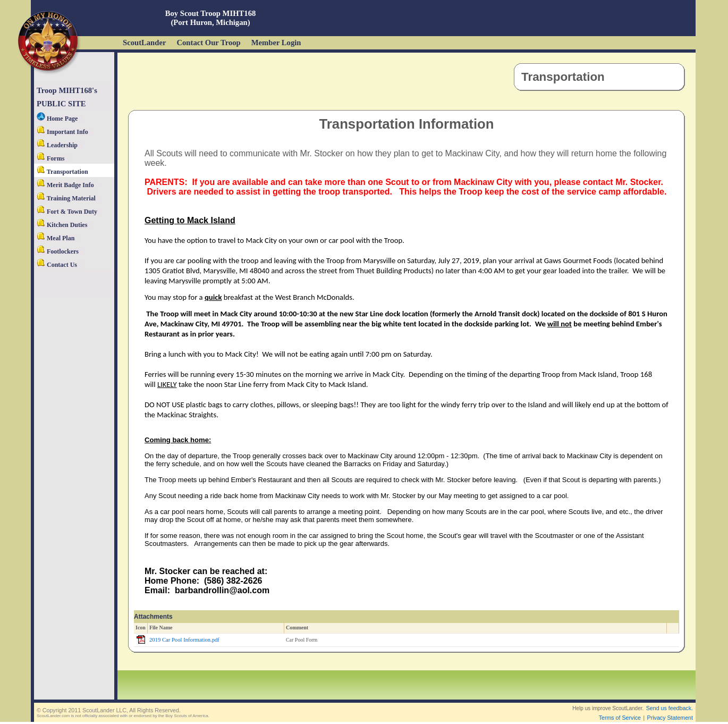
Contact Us (57, 265)
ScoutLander (144, 43)
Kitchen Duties (62, 225)
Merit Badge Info (65, 185)
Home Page (57, 119)
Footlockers (58, 251)
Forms (50, 158)
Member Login (276, 43)
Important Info (62, 132)
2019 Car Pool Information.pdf (184, 640)
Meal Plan (56, 238)
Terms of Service (620, 718)
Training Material (66, 198)
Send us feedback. (670, 708)
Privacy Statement (670, 718)
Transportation (62, 172)
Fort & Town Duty (67, 212)
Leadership (57, 145)
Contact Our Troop (208, 43)
